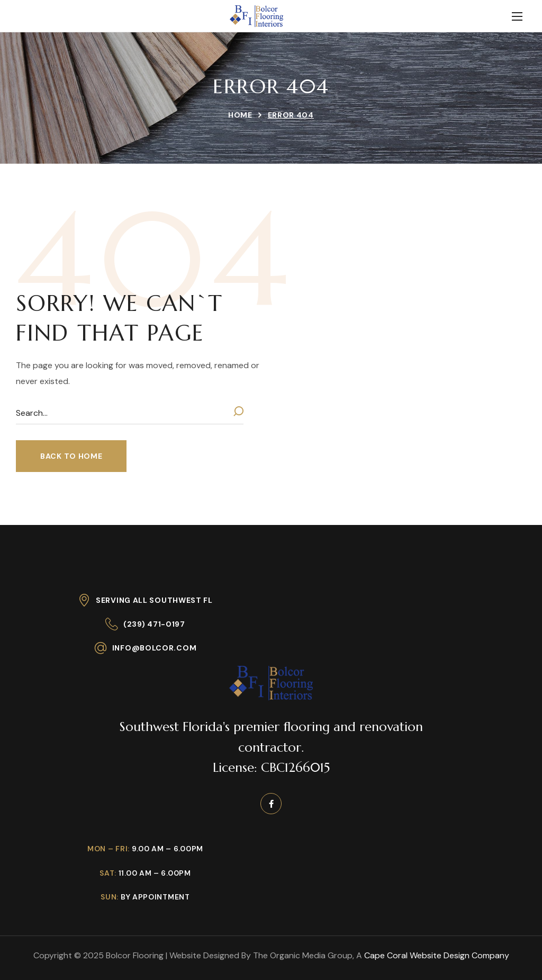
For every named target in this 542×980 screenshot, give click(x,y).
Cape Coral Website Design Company (437, 955)
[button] (71, 456)
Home (240, 115)
